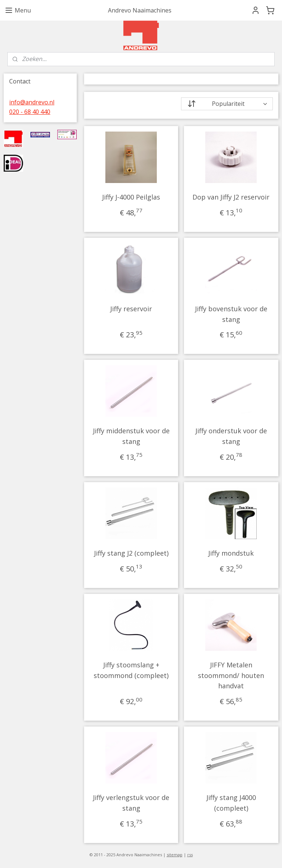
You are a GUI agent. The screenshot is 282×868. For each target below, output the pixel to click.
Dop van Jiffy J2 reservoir (231, 197)
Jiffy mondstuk (231, 553)
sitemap (175, 855)
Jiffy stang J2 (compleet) (131, 553)
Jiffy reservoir (131, 309)
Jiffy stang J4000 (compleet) (231, 803)
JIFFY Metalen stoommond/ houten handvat (231, 675)
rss (190, 855)
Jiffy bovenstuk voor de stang (231, 314)
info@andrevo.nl (32, 102)
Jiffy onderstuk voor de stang (231, 436)
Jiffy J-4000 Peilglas (131, 197)
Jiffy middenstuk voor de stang (131, 436)
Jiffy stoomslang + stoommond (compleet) (131, 670)
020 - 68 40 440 (30, 112)
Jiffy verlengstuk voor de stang (131, 803)
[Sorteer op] (227, 104)
